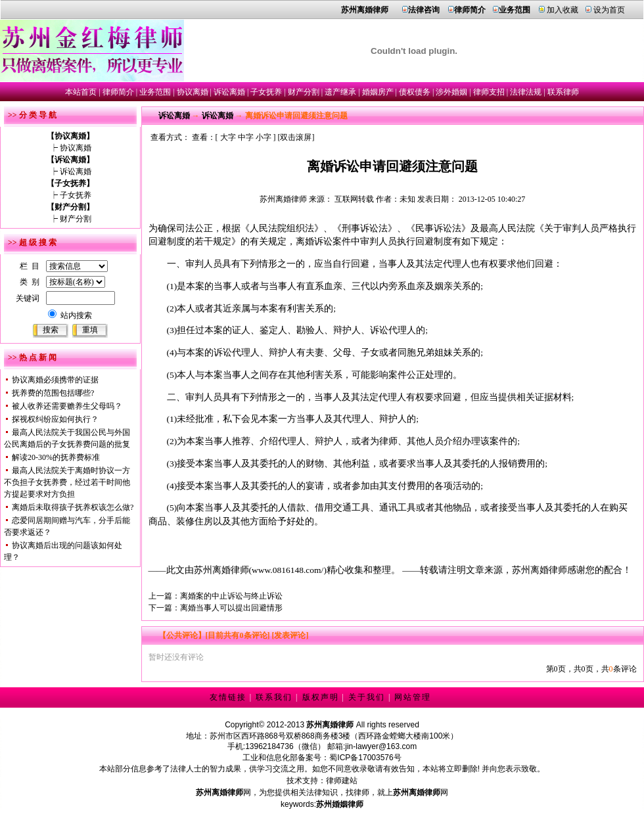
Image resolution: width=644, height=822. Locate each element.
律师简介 (118, 92)
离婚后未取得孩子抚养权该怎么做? (73, 507)
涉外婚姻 (451, 92)
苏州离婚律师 (283, 199)
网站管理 (413, 697)
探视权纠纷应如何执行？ (55, 419)
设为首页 (609, 10)
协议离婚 (193, 92)
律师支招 (489, 92)
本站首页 (81, 92)
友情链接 (228, 697)
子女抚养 (266, 92)
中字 (246, 137)
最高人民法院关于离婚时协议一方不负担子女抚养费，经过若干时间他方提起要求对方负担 (67, 482)
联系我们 (274, 697)
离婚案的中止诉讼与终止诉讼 (231, 596)
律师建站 (342, 781)
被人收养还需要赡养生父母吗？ (67, 406)
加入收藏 (563, 10)
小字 (264, 137)
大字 (228, 137)
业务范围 (155, 92)
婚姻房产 (378, 92)
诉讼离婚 (229, 92)
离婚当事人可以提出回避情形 (231, 608)
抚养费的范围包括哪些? (53, 393)
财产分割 (304, 92)
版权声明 (321, 697)
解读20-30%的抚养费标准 (56, 457)
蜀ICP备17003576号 (365, 758)
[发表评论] (289, 635)
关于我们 (367, 697)
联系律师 (563, 92)
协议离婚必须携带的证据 (55, 380)
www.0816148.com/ (287, 570)
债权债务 (415, 92)
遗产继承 (340, 92)
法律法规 (526, 92)
